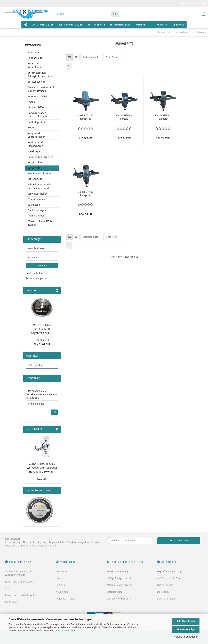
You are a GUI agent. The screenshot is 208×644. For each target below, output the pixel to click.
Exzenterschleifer (37, 97)
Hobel (31, 128)
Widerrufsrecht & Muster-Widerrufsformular (19, 573)
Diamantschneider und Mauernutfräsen (41, 89)
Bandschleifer (35, 58)
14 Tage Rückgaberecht (119, 578)
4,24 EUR (42, 479)
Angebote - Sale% (65, 599)
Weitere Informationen (186, 637)
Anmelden (42, 266)
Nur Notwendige (186, 629)
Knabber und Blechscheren (35, 144)
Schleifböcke (35, 179)
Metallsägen (34, 151)
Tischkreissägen (37, 210)
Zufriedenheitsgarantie (119, 599)
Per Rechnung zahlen (118, 572)
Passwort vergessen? (37, 278)
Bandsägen (34, 53)
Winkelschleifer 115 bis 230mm (41, 223)
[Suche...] (115, 14)
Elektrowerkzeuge (70, 25)
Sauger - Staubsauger (40, 173)
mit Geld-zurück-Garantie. (171, 578)
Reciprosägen (35, 162)
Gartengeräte (96, 25)
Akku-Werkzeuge (43, 25)
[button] (204, 14)
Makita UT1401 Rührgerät (163, 117)
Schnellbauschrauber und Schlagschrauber (40, 186)
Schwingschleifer (37, 194)
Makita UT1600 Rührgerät (85, 194)
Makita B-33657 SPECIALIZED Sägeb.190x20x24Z (42, 329)
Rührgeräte (34, 168)
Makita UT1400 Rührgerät (124, 117)
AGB (7, 589)
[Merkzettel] (195, 14)
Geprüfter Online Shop (169, 572)
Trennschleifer (36, 216)
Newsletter (62, 572)
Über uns (178, 25)
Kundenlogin (198, 3)
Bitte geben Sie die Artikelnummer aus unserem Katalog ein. (41, 394)
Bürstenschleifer (37, 82)
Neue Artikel (62, 592)
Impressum (11, 602)
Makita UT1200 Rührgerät (85, 117)
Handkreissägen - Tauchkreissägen (38, 115)
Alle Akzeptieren (186, 621)
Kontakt (162, 25)
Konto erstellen (34, 273)
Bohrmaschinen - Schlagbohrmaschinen (40, 75)
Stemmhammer (36, 199)
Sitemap (60, 585)
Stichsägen (34, 205)
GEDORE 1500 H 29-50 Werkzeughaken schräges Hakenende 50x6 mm (42, 468)
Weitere (141, 25)
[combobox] (92, 57)
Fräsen (31, 102)
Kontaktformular (166, 599)
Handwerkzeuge (120, 25)
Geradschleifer (36, 107)
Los (55, 412)
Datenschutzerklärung (65, 630)
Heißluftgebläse (37, 122)
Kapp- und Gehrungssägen (37, 135)
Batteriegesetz (114, 592)
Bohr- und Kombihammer (36, 65)
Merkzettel (163, 592)
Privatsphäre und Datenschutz (21, 595)
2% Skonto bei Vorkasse (119, 585)
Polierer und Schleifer (40, 157)
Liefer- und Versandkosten (19, 582)
